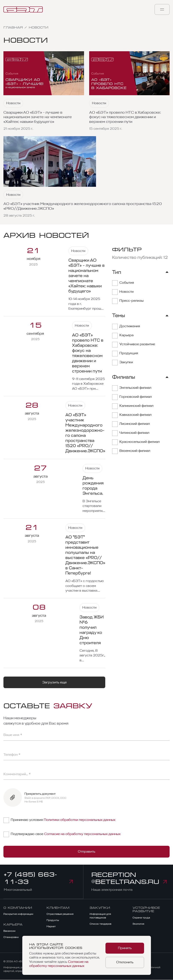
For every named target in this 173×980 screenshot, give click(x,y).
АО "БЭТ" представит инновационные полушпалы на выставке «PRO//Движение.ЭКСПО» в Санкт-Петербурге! (85, 555)
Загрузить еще (54, 682)
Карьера (13, 925)
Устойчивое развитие (146, 910)
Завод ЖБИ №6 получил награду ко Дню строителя (92, 630)
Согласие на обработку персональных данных (82, 834)
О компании (18, 908)
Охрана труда (141, 918)
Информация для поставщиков (100, 916)
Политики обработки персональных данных (80, 820)
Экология (138, 924)
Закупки (100, 908)
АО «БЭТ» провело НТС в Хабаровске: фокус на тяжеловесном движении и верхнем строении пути (125, 117)
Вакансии (9, 931)
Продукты (53, 920)
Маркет (51, 927)
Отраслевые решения (60, 914)
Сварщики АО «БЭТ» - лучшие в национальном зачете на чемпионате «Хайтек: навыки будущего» (38, 117)
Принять (125, 948)
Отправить (86, 852)
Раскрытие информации (18, 914)
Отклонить (125, 962)
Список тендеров (100, 924)
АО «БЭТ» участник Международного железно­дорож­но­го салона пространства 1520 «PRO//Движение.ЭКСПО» (83, 206)
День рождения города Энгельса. (93, 486)
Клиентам (58, 908)
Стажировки (11, 937)
